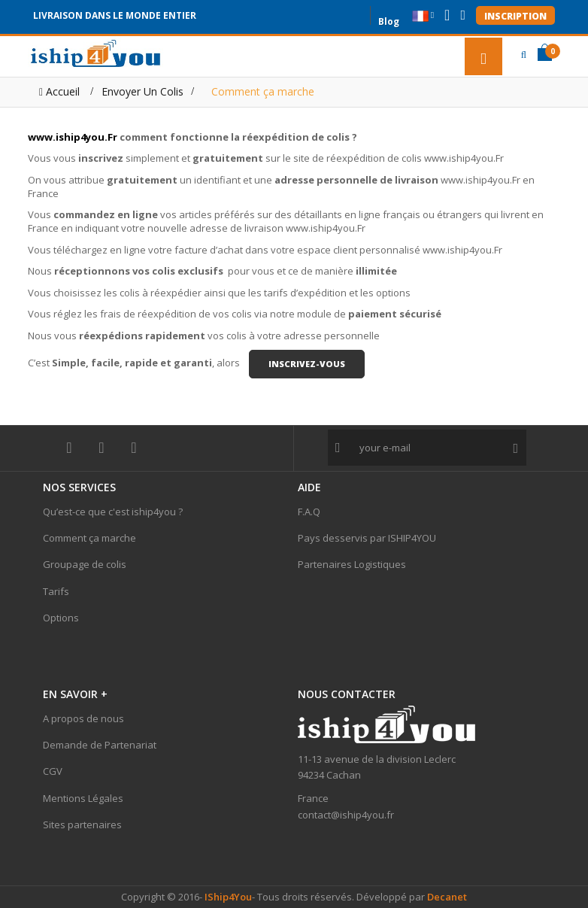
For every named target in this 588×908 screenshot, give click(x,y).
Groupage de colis (85, 564)
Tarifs (56, 591)
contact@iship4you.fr (346, 815)
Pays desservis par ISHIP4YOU (367, 538)
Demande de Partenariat (100, 745)
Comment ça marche (89, 538)
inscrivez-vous (307, 364)
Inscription (515, 16)
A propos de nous (83, 718)
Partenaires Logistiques (352, 564)
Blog (389, 20)
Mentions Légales (83, 798)
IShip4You (227, 897)
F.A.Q (309, 512)
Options (61, 618)
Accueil (59, 91)
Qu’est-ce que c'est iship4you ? (113, 512)
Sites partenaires (82, 824)
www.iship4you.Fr (73, 137)
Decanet (447, 897)
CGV (53, 771)
